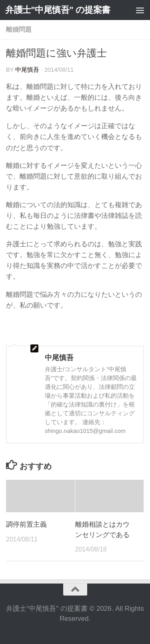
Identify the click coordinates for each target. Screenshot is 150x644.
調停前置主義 (26, 524)
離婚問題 (19, 29)
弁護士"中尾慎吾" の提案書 (58, 10)
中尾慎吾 (27, 70)
